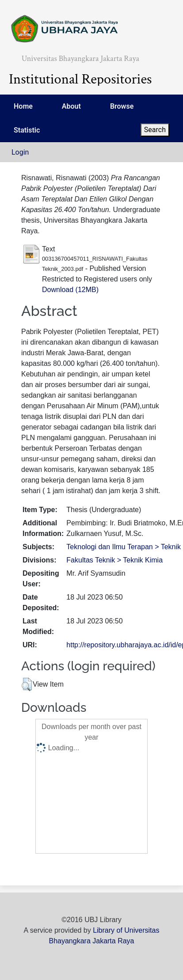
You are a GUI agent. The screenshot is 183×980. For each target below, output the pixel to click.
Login (20, 152)
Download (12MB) (70, 290)
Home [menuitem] (23, 106)
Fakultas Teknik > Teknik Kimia (114, 560)
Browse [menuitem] (122, 106)
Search (155, 130)
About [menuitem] (71, 106)
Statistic (27, 130)
